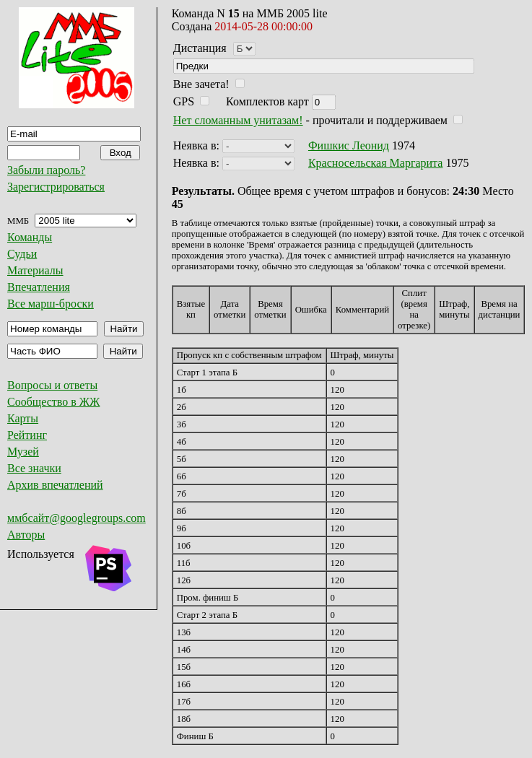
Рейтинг (27, 435)
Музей (23, 452)
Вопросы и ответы (52, 385)
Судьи (22, 254)
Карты (23, 418)
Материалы (35, 270)
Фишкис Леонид (349, 145)
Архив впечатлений (55, 485)
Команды (30, 237)
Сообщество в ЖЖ (53, 402)
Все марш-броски (51, 304)
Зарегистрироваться (56, 187)
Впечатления (39, 287)
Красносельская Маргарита (375, 163)
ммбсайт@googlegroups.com (77, 518)
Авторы (26, 535)
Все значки (34, 468)
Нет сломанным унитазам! (238, 120)
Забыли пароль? (46, 170)
